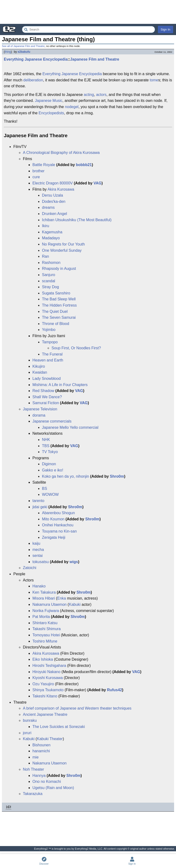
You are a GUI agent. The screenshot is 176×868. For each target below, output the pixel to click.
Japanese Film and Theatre (95, 59)
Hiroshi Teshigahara (49, 666)
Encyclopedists (51, 113)
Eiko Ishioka (43, 659)
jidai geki (40, 507)
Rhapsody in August (59, 269)
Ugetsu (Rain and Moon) (53, 788)
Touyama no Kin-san (59, 531)
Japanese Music (49, 101)
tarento (38, 501)
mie (36, 757)
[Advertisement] (88, 12)
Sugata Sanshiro (56, 293)
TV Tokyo (50, 452)
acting (89, 95)
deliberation (33, 80)
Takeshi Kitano (45, 696)
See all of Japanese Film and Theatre (23, 46)
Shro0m (117, 476)
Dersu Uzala (52, 195)
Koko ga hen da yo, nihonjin (65, 476)
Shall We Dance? (47, 397)
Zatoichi (30, 568)
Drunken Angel (54, 214)
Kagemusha (52, 232)
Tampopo (50, 342)
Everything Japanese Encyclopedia (36, 59)
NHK (46, 440)
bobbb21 (84, 165)
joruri (27, 733)
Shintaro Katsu (45, 623)
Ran (45, 256)
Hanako (39, 586)
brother (39, 171)
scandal (49, 281)
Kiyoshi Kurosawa (48, 678)
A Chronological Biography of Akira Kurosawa (61, 153)
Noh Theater (34, 769)
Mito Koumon (53, 519)
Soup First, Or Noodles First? (76, 348)
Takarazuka (33, 794)
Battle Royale (44, 165)
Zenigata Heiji (54, 537)
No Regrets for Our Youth (63, 244)
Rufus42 (115, 690)
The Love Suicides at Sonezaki (59, 727)
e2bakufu (24, 52)
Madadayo (51, 238)
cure (36, 177)
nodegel (72, 107)
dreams (48, 207)
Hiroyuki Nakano (46, 672)
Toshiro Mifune (45, 641)
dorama (39, 415)
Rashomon (51, 263)
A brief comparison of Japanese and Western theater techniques (77, 708)
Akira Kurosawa (61, 189)
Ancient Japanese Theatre (45, 714)
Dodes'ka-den (54, 201)
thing (8, 52)
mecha (38, 550)
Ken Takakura (44, 592)
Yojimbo (49, 330)
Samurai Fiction (46, 403)
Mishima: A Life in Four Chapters (60, 385)
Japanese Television (40, 409)
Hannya (39, 776)
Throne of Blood (56, 324)
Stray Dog (50, 287)
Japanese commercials (52, 421)
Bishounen (41, 745)
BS (44, 489)
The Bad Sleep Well (59, 299)
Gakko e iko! (53, 470)
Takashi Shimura (47, 629)
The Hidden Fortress (59, 305)
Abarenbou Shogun (58, 513)
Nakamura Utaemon (49, 604)
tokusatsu (41, 562)
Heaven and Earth (48, 360)
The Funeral (52, 354)
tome (154, 80)
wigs (74, 562)
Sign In (166, 29)
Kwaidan (40, 372)
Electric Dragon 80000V (53, 183)
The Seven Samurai (59, 317)
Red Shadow (43, 391)
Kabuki (75, 604)
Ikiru (46, 226)
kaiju (36, 543)
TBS (46, 446)
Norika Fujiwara (46, 611)
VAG (97, 183)
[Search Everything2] (88, 29)
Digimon (49, 464)
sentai (38, 556)
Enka (62, 598)
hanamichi (41, 751)
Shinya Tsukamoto (48, 690)
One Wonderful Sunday (62, 250)
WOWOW (50, 494)
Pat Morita (41, 617)
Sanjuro (49, 275)
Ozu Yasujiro (43, 684)
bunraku (30, 720)
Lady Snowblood (47, 379)
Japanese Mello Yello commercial (70, 427)
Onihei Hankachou (58, 525)
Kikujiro (39, 366)
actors (101, 95)
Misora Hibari (44, 598)
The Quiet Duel (55, 311)
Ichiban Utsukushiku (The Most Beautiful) (77, 220)
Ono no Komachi (47, 782)
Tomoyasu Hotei (46, 635)
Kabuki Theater (50, 739)
